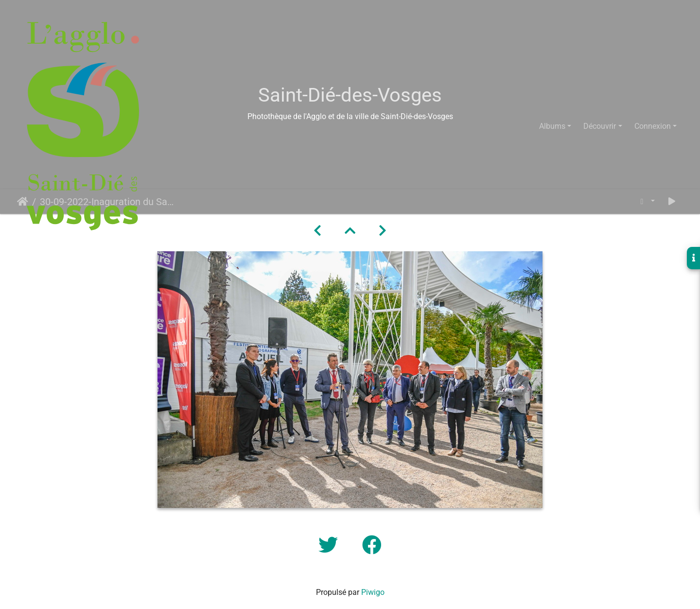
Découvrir (600, 126)
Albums (552, 126)
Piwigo (373, 592)
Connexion (653, 126)
